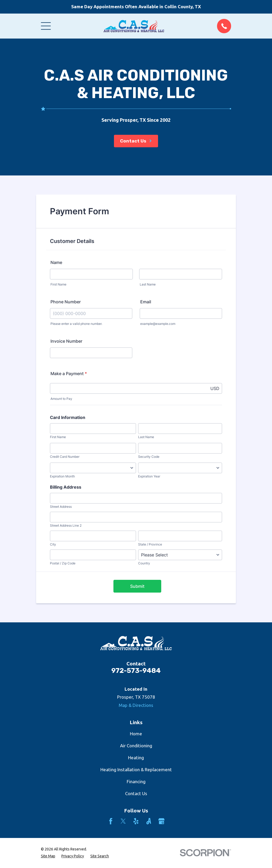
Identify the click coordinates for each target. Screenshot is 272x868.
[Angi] (149, 821)
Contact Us (136, 793)
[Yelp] (136, 821)
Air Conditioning (136, 746)
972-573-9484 (136, 670)
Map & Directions (136, 705)
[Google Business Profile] (161, 821)
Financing (136, 781)
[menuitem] (48, 856)
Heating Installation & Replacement (136, 770)
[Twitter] (123, 821)
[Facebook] (111, 821)
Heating (136, 758)
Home (136, 734)
